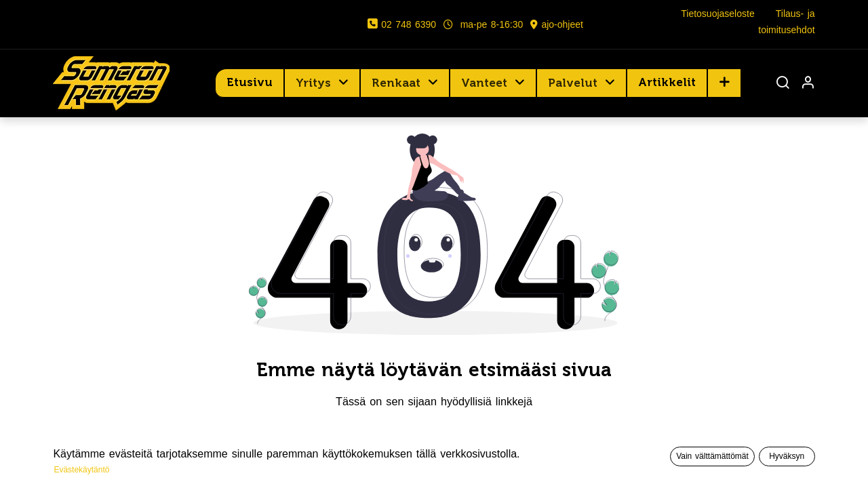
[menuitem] (250, 83)
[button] (724, 83)
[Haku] (783, 84)
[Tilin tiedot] (808, 84)
